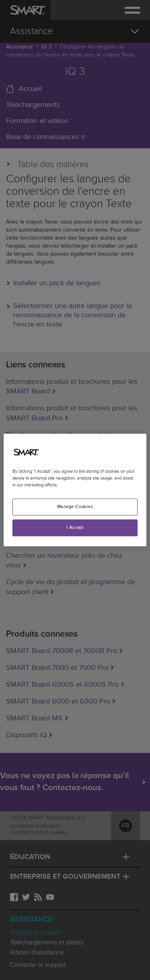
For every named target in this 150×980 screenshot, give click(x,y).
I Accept (75, 528)
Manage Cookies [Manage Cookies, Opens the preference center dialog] (75, 507)
